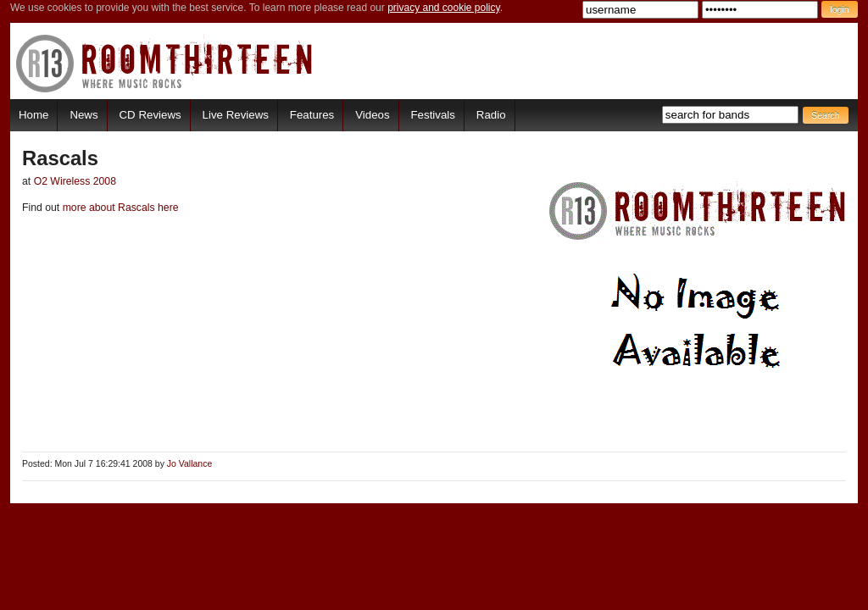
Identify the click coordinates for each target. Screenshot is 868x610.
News (83, 115)
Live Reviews (236, 115)
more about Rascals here (119, 208)
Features (312, 115)
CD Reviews (150, 115)
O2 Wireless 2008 (75, 181)
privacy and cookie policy (444, 8)
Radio (491, 115)
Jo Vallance (189, 464)
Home (33, 115)
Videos (372, 115)
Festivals (432, 115)
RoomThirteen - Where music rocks (165, 63)
